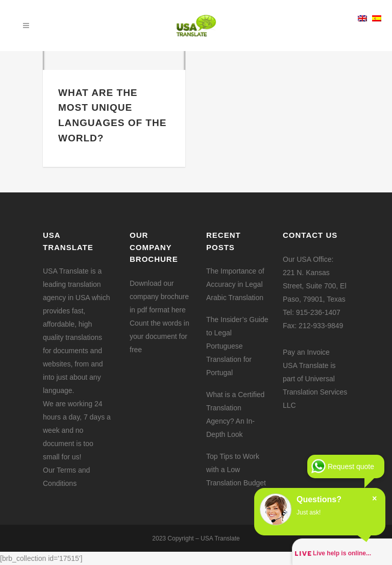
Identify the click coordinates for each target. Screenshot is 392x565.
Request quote (351, 466)
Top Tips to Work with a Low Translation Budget (236, 470)
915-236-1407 (318, 312)
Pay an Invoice (306, 352)
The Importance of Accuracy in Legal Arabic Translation (235, 284)
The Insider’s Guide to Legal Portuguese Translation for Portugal (237, 346)
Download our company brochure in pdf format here (159, 297)
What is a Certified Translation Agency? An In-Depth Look (235, 414)
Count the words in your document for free (160, 336)
